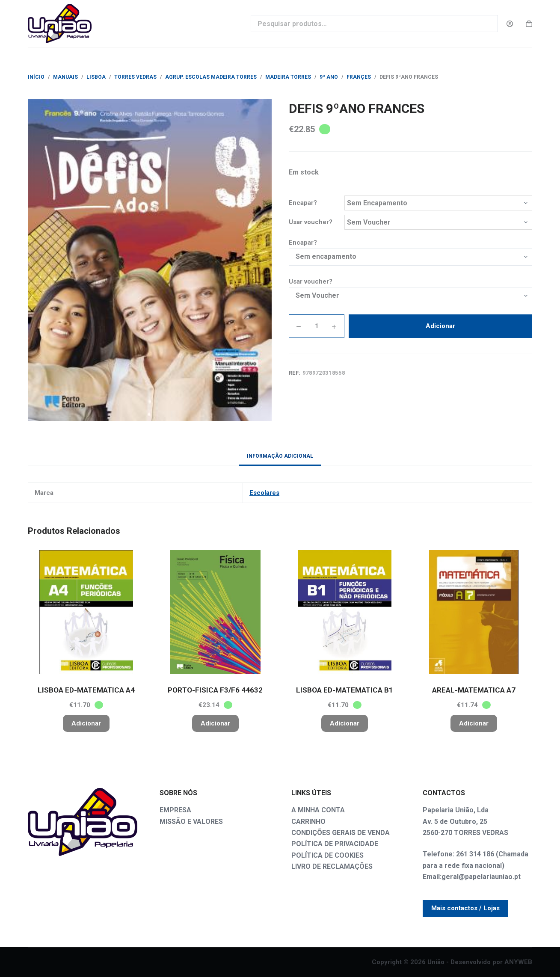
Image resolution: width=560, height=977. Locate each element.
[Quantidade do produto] (317, 326)
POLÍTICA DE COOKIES (327, 855)
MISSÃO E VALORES (191, 822)
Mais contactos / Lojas (465, 908)
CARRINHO (308, 822)
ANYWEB (518, 962)
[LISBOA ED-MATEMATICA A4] (86, 612)
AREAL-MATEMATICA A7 (474, 690)
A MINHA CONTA (318, 810)
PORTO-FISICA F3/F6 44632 (215, 690)
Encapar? (303, 203)
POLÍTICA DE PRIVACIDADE (335, 844)
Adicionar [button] (86, 723)
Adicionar (440, 326)
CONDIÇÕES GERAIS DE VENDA (341, 833)
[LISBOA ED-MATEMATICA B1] (345, 612)
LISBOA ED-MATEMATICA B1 (345, 690)
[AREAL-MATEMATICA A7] (474, 612)
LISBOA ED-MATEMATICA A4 (86, 690)
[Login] (510, 24)
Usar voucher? (311, 222)
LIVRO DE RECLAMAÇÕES (332, 866)
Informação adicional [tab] (280, 456)
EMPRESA (175, 810)
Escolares (264, 493)
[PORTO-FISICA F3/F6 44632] (215, 612)
